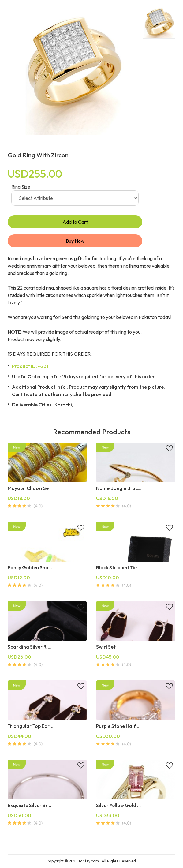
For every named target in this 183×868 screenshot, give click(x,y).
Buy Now (75, 241)
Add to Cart (75, 222)
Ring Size (21, 187)
